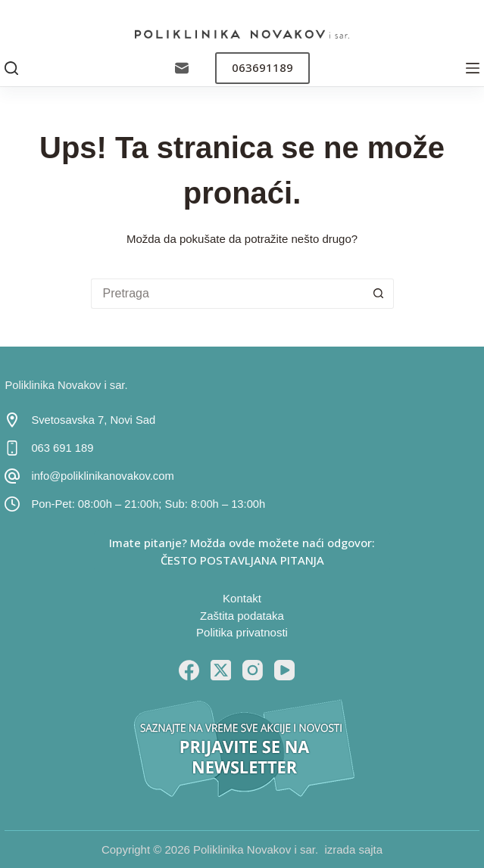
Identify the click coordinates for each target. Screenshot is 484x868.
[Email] (182, 68)
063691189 (262, 67)
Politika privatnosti (242, 632)
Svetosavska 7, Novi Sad (93, 420)
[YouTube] (284, 670)
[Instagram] (253, 670)
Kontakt (242, 598)
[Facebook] (189, 670)
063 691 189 (62, 448)
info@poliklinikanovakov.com (102, 476)
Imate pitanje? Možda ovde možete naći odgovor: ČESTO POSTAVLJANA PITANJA (242, 551)
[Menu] (473, 68)
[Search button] (379, 294)
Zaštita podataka (242, 616)
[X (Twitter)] (221, 670)
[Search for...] (227, 294)
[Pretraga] (11, 68)
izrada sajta (353, 849)
